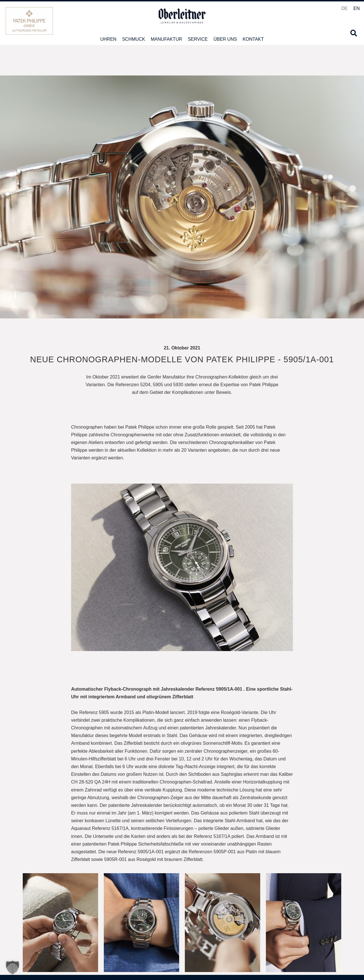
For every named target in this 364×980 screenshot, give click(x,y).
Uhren (108, 39)
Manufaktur (166, 39)
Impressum (347, 964)
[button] (354, 33)
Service (198, 39)
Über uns (225, 39)
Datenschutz (325, 964)
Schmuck (134, 39)
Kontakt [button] (253, 39)
